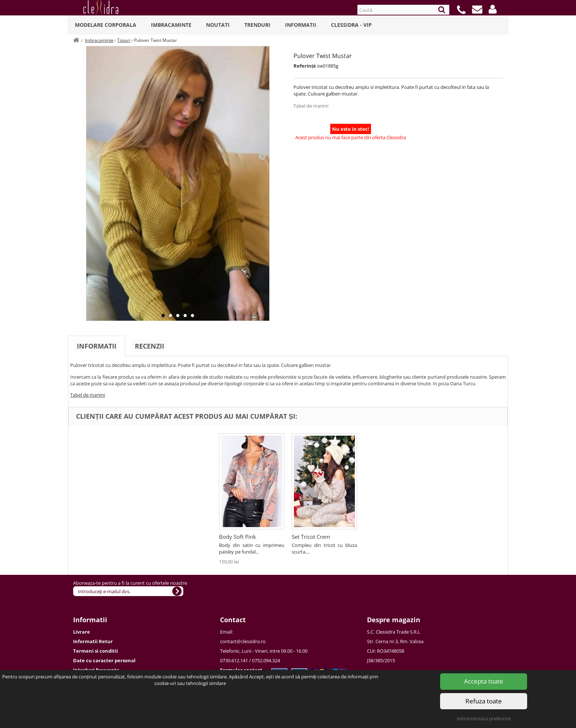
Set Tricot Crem (311, 537)
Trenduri (257, 25)
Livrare (82, 632)
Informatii (301, 25)
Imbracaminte (171, 25)
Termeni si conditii (96, 651)
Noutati (218, 25)
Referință (305, 66)
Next (262, 156)
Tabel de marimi (311, 106)
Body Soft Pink (237, 537)
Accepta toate (484, 681)
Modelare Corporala (106, 25)
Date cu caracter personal (104, 660)
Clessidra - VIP (351, 25)
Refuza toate (484, 701)
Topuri (124, 40)
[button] (493, 9)
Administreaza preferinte (484, 718)
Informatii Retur (93, 641)
